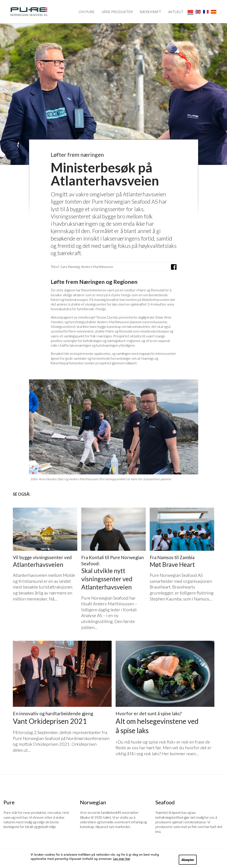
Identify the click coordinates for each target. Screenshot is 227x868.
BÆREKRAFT (150, 12)
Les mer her (122, 859)
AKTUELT (176, 12)
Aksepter (188, 860)
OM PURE (87, 12)
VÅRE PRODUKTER (117, 12)
